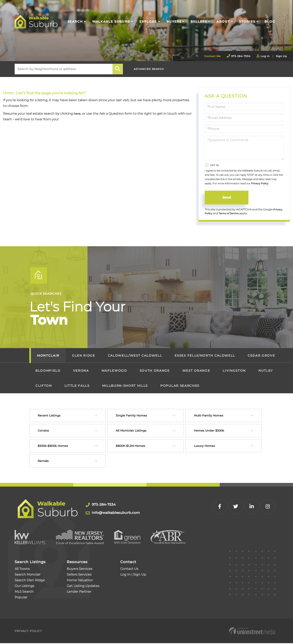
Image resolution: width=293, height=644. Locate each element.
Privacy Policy (260, 183)
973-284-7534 (241, 56)
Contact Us (129, 570)
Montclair (48, 356)
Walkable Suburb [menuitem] (111, 21)
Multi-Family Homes (209, 416)
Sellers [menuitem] (199, 21)
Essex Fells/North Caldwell (205, 356)
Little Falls (77, 386)
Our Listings (24, 587)
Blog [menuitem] (270, 21)
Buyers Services (80, 570)
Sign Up (281, 56)
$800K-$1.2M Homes (130, 446)
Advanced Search (152, 69)
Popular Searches (180, 386)
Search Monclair (28, 575)
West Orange (196, 371)
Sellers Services (79, 575)
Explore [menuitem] (148, 21)
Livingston (234, 371)
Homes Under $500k (209, 431)
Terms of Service (230, 214)
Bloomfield (48, 371)
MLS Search (24, 592)
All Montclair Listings (131, 431)
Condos (43, 431)
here (78, 114)
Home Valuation (80, 581)
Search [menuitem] (75, 21)
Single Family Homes (131, 416)
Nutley (266, 371)
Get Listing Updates (83, 587)
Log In (265, 56)
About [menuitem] (223, 21)
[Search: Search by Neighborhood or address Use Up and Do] (64, 69)
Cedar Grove (261, 356)
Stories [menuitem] (247, 21)
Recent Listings (49, 416)
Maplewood (114, 371)
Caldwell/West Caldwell (135, 356)
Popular (21, 598)
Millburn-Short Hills (125, 386)
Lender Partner (79, 592)
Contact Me (212, 56)
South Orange (155, 371)
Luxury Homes (204, 446)
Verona (81, 371)
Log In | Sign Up (133, 575)
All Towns (22, 570)
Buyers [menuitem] (174, 21)
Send (227, 197)
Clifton (44, 386)
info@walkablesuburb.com (118, 513)
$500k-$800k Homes (53, 446)
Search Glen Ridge (30, 581)
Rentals (43, 462)
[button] (118, 69)
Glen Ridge (84, 356)
